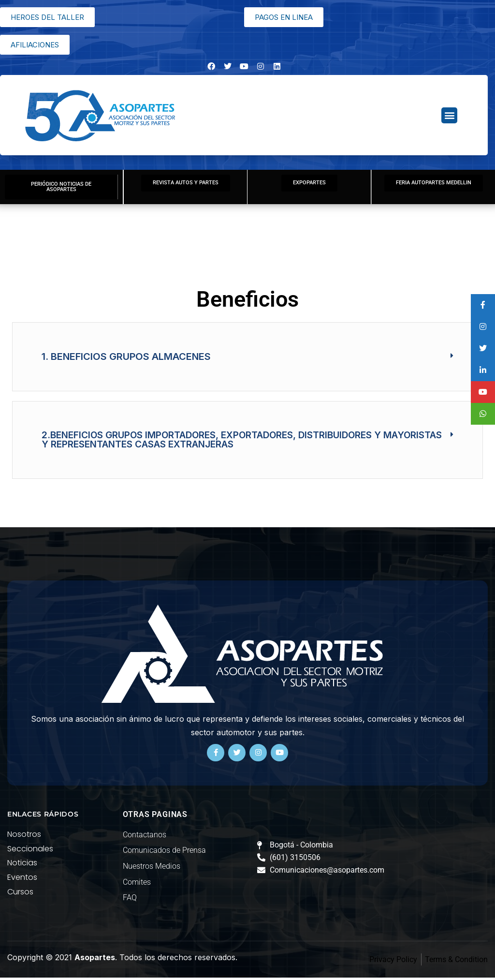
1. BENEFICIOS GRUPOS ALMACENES (126, 359)
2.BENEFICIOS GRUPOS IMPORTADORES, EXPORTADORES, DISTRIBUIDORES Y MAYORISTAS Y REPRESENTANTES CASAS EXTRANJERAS (242, 442)
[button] (449, 115)
